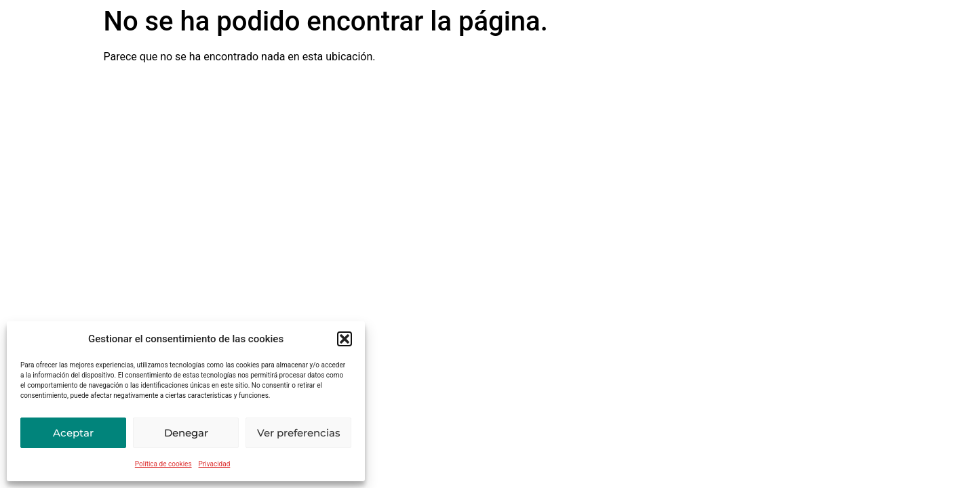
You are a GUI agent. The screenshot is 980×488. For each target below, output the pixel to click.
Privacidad (215, 464)
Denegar (186, 433)
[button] (345, 339)
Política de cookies (163, 464)
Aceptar (73, 433)
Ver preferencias (299, 433)
